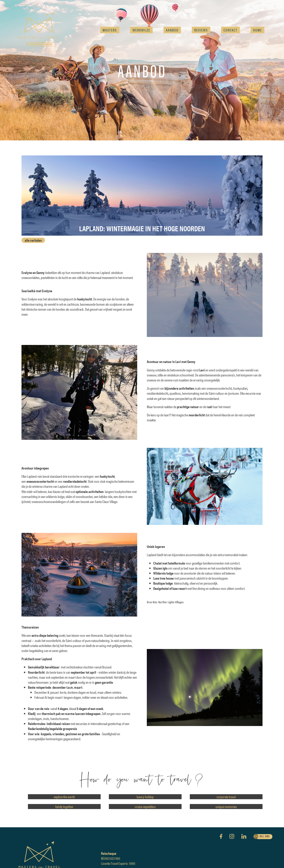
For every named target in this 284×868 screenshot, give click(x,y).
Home (257, 30)
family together (64, 807)
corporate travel (226, 797)
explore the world (64, 797)
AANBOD (172, 30)
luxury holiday (145, 797)
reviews (201, 30)
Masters (110, 30)
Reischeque (109, 853)
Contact (230, 30)
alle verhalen (33, 240)
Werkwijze (141, 30)
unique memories (226, 807)
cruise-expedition (145, 807)
